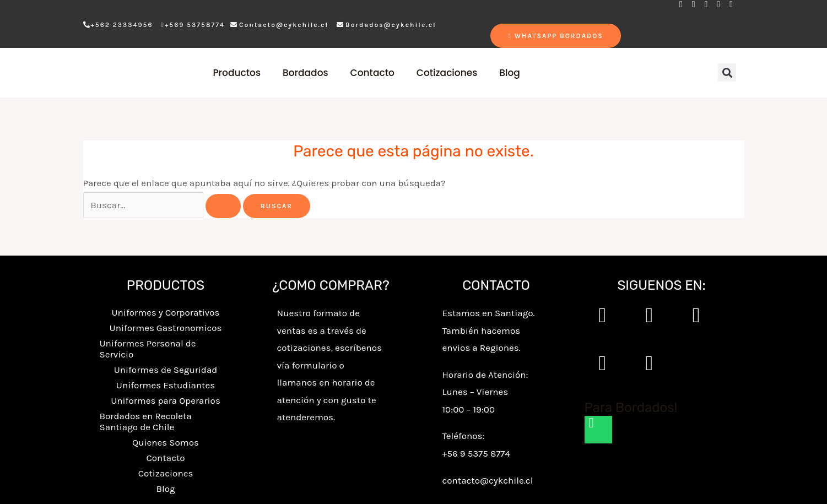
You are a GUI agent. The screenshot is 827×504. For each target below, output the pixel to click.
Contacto (372, 73)
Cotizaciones (447, 73)
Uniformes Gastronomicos (166, 328)
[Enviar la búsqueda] (223, 206)
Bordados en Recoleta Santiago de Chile (146, 421)
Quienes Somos (166, 442)
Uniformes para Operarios (166, 400)
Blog (510, 73)
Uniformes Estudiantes (166, 385)
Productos (237, 73)
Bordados (306, 73)
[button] (727, 72)
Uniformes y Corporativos (165, 312)
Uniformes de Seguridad (166, 370)
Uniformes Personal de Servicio (148, 349)
